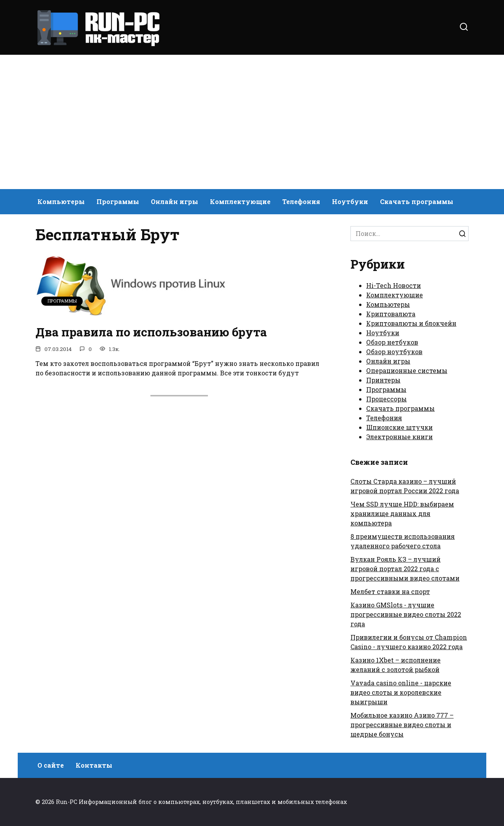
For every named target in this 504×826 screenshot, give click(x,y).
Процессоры (386, 399)
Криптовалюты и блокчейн (411, 323)
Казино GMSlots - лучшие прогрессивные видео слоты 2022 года (406, 614)
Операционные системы (407, 370)
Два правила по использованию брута (160, 332)
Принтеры (383, 380)
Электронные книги (399, 437)
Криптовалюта (391, 314)
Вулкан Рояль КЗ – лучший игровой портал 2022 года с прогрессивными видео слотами (405, 569)
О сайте (51, 765)
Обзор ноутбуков (394, 352)
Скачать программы (417, 201)
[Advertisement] (252, 122)
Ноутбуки (350, 201)
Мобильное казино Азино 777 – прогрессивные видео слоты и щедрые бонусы (402, 725)
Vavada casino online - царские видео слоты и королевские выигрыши (401, 692)
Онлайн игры (174, 201)
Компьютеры (61, 201)
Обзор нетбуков (392, 342)
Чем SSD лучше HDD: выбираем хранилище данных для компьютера (402, 513)
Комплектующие (240, 201)
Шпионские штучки (399, 427)
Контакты (94, 765)
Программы (118, 201)
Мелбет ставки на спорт (390, 591)
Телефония (301, 201)
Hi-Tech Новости (394, 285)
